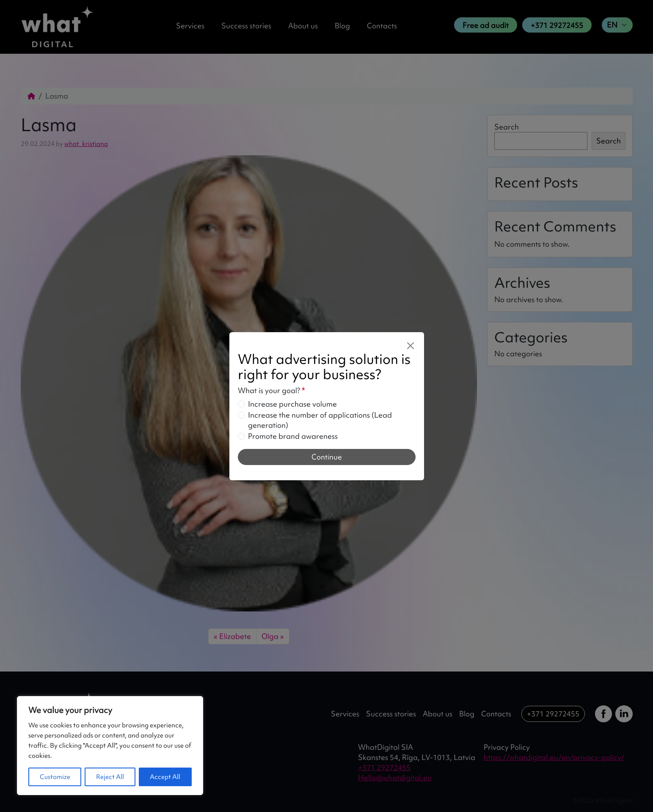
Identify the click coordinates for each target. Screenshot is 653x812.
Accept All (165, 777)
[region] (110, 746)
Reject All (110, 777)
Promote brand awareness (293, 436)
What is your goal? (271, 390)
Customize (55, 777)
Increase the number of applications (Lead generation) (320, 420)
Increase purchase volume (292, 404)
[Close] (411, 346)
